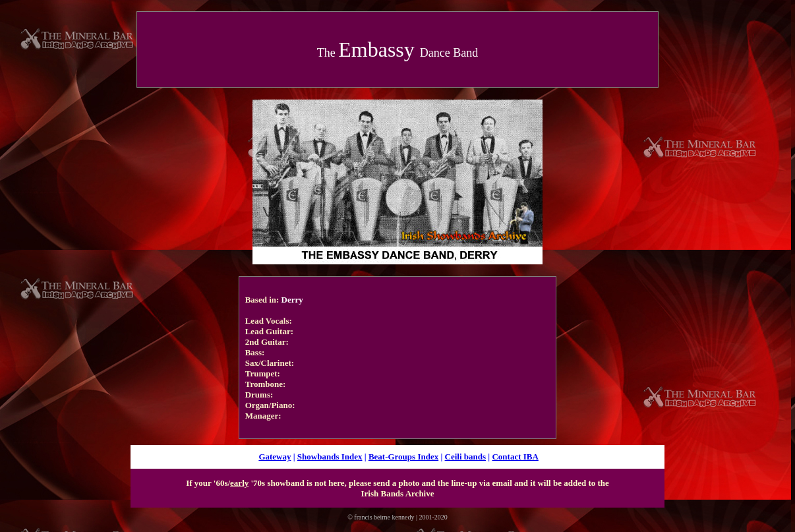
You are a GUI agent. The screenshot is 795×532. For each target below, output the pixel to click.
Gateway (275, 457)
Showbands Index (330, 457)
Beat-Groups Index (403, 457)
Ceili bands (466, 457)
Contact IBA (515, 457)
